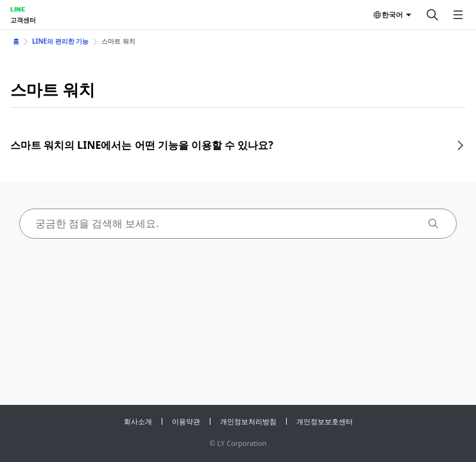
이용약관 (186, 421)
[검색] (432, 15)
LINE (18, 9)
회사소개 (138, 421)
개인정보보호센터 (325, 421)
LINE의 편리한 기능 (60, 41)
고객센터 (23, 20)
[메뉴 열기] (458, 15)
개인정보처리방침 (248, 421)
